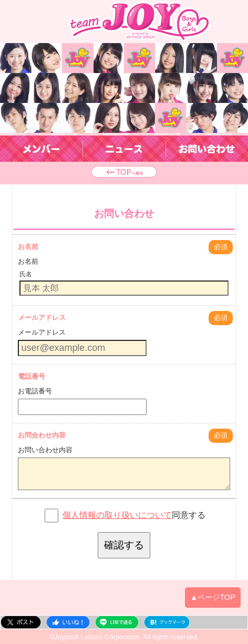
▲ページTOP (213, 597)
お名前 (28, 247)
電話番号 (32, 376)
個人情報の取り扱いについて (117, 515)
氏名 (26, 274)
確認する (124, 545)
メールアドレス (42, 318)
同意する (134, 515)
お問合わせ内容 (42, 435)
